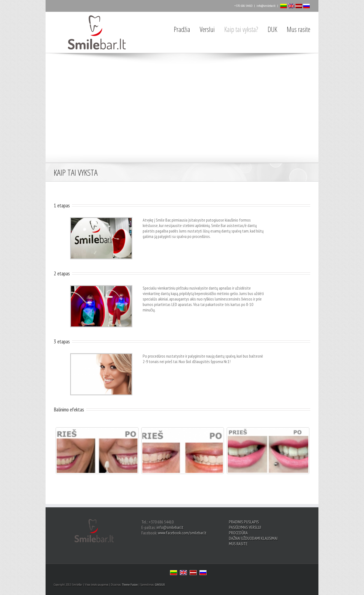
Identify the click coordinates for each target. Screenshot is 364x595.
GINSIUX (160, 584)
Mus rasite (299, 29)
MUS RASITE (238, 544)
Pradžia (182, 29)
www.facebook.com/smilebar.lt (182, 533)
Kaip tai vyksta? (241, 29)
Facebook (55, 5)
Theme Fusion (130, 584)
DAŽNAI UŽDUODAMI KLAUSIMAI (253, 538)
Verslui (207, 29)
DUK (272, 29)
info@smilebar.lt (266, 6)
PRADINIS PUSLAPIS (244, 522)
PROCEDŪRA (238, 533)
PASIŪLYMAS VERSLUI (245, 527)
